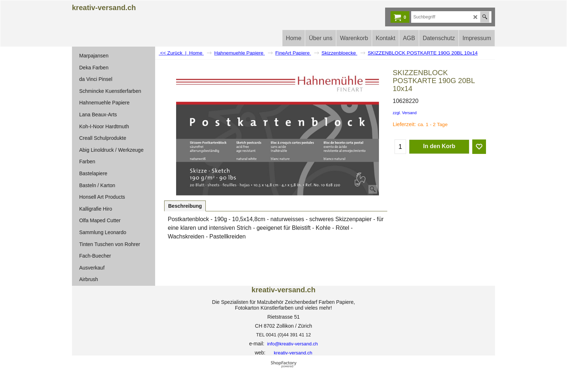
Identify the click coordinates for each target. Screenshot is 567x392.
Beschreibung (185, 206)
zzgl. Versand (405, 113)
